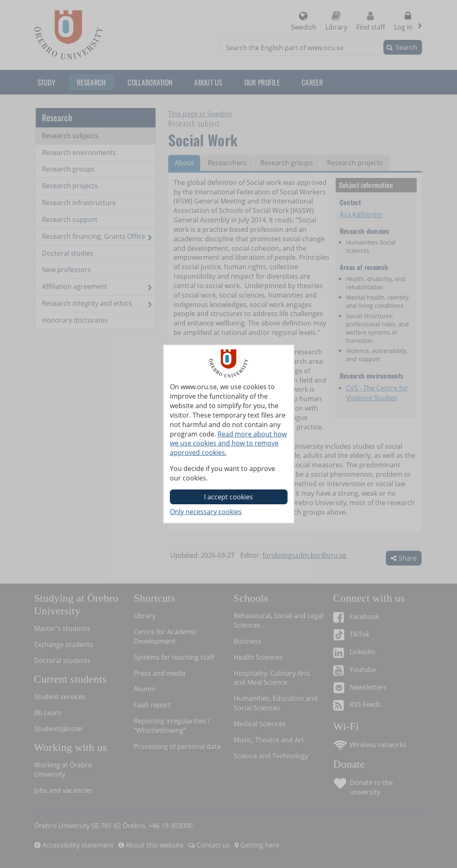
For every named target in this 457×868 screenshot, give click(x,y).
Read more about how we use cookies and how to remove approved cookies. (228, 443)
